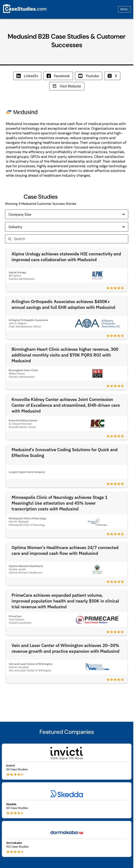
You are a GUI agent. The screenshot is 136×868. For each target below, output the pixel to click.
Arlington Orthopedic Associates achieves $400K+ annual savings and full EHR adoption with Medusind (63, 304)
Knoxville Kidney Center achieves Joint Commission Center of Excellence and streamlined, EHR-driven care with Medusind (66, 405)
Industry (67, 227)
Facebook (58, 76)
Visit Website (67, 86)
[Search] (69, 239)
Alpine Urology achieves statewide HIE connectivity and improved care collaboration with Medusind (66, 257)
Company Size (67, 214)
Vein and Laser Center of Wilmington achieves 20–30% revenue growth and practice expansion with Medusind (65, 648)
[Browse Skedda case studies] (67, 800)
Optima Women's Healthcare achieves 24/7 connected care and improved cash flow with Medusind (65, 550)
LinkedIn (27, 76)
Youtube (89, 76)
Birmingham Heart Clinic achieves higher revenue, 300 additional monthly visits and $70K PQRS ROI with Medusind (65, 355)
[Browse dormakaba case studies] (67, 839)
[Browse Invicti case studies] (67, 762)
